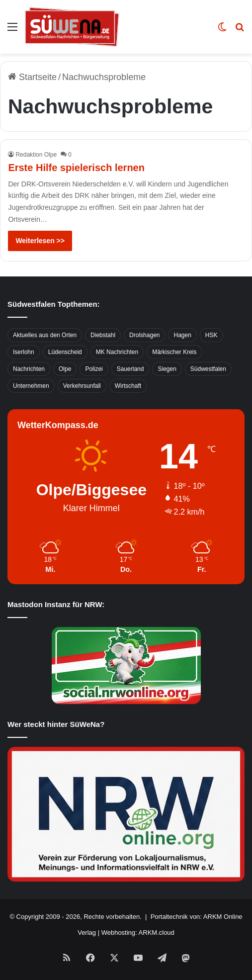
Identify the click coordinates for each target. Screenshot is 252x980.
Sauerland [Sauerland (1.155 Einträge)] (130, 369)
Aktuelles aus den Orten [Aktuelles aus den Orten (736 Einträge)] (45, 335)
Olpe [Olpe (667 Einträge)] (65, 369)
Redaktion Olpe (36, 155)
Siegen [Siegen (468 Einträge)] (167, 369)
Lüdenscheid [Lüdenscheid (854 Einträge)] (65, 352)
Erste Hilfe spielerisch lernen (76, 168)
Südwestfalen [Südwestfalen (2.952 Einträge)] (208, 369)
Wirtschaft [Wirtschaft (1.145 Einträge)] (128, 386)
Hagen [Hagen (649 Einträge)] (182, 335)
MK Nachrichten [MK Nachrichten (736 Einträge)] (117, 352)
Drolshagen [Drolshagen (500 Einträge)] (144, 335)
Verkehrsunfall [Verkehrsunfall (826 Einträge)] (82, 386)
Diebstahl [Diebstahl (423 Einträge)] (103, 335)
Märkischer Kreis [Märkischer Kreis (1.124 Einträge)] (174, 352)
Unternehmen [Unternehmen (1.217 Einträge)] (31, 386)
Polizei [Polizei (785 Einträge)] (94, 369)
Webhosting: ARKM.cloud (138, 933)
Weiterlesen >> (40, 241)
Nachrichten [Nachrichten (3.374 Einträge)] (29, 369)
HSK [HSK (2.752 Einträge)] (211, 335)
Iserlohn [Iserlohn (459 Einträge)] (24, 352)
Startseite (32, 77)
